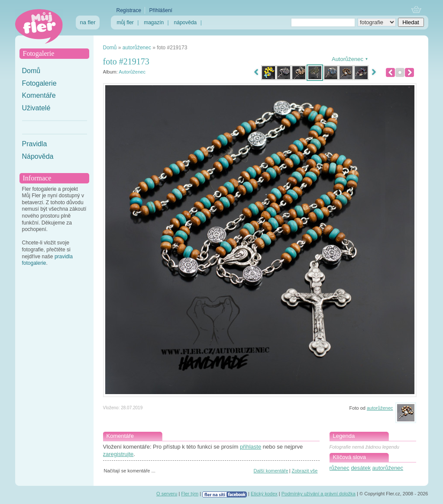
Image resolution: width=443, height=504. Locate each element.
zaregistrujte (118, 454)
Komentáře (39, 95)
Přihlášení (161, 10)
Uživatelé (36, 108)
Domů (31, 71)
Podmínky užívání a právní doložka (319, 494)
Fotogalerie (39, 83)
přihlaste (251, 447)
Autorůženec (132, 72)
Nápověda (38, 156)
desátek (361, 468)
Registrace (129, 10)
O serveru (167, 494)
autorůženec (137, 48)
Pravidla (35, 144)
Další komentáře (271, 471)
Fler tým (190, 494)
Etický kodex (264, 494)
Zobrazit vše (305, 471)
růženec (340, 468)
